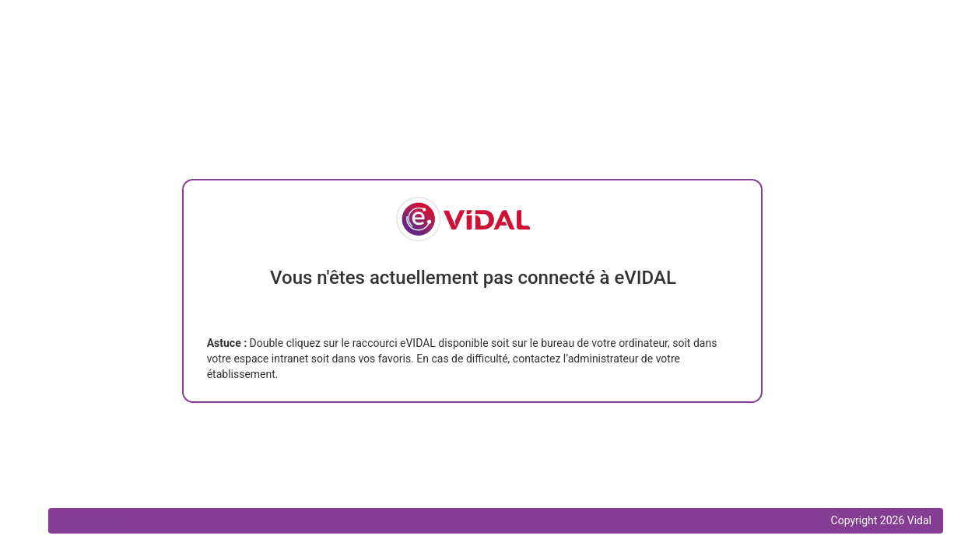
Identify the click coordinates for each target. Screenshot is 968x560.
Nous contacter (92, 521)
